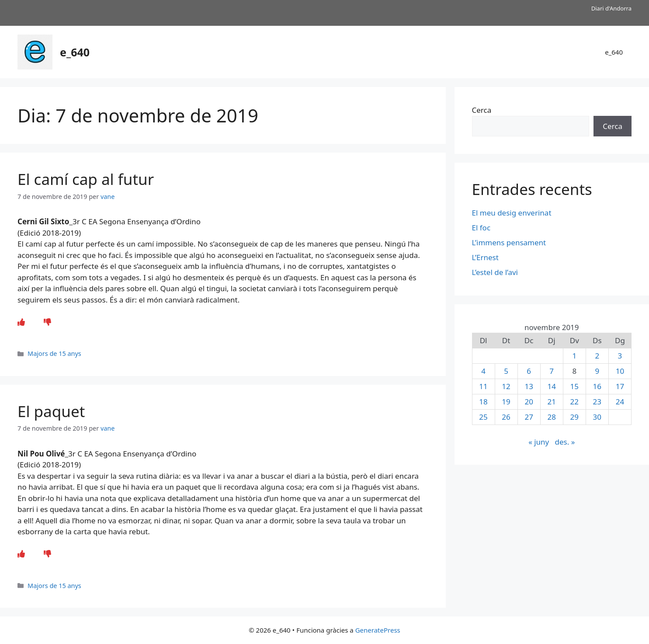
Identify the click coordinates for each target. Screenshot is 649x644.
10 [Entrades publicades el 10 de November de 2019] (620, 371)
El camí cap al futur (86, 179)
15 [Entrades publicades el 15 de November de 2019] (574, 386)
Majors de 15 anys (54, 353)
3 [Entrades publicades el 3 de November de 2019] (620, 356)
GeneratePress (378, 630)
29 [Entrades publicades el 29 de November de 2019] (574, 417)
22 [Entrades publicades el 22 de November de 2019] (574, 402)
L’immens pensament (509, 242)
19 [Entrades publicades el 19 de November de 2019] (506, 402)
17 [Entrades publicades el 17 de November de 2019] (620, 386)
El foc (481, 228)
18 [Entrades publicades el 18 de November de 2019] (483, 402)
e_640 (75, 52)
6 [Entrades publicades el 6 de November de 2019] (529, 371)
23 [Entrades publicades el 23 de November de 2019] (597, 402)
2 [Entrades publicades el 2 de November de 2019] (597, 356)
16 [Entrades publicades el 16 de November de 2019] (597, 386)
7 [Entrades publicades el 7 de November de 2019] (552, 371)
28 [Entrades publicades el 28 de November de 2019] (551, 417)
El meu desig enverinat (512, 213)
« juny (539, 442)
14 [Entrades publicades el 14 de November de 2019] (551, 386)
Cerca (482, 110)
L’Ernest (485, 257)
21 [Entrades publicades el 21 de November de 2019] (551, 402)
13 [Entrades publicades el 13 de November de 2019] (529, 386)
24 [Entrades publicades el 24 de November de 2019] (620, 402)
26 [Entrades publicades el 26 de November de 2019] (506, 417)
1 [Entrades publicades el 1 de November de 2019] (574, 356)
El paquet (51, 411)
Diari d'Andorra (611, 8)
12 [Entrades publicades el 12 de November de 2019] (506, 386)
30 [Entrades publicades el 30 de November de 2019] (597, 417)
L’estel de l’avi (495, 272)
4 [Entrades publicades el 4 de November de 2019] (483, 371)
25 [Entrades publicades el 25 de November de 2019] (483, 417)
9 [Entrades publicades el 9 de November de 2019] (597, 371)
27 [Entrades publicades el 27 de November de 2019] (529, 417)
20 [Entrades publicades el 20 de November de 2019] (529, 402)
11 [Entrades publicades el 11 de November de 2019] (483, 386)
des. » (565, 442)
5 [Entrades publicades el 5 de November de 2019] (506, 371)
